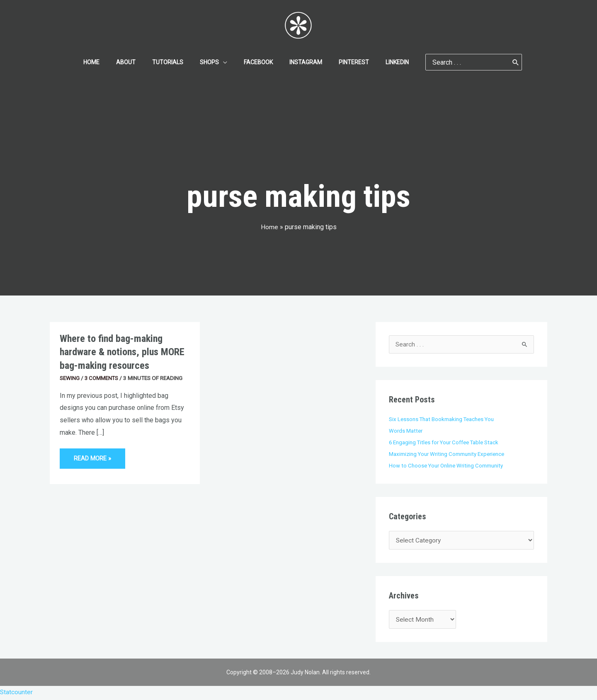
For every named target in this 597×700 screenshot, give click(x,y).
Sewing (70, 378)
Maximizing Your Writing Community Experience (447, 454)
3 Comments (102, 378)
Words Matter (406, 431)
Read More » (93, 455)
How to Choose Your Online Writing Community (447, 465)
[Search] (496, 62)
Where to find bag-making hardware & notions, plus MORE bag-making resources (124, 352)
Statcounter (17, 694)
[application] (226, 62)
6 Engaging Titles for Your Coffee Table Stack (445, 442)
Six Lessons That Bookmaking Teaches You (442, 419)
